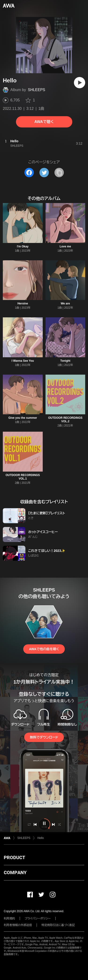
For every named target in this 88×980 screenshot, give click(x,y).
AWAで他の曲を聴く (44, 649)
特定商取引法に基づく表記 (58, 925)
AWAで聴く (44, 122)
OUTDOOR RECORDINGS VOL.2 (65, 420)
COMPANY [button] (15, 872)
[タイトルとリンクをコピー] (59, 173)
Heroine (23, 304)
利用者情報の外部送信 (18, 925)
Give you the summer (23, 418)
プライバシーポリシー (38, 919)
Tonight (65, 361)
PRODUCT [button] (14, 857)
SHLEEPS (37, 90)
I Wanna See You (23, 361)
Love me (65, 246)
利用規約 (9, 919)
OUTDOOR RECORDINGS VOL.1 (23, 477)
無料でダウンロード (44, 737)
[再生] (80, 83)
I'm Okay (23, 246)
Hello (40, 838)
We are (65, 304)
